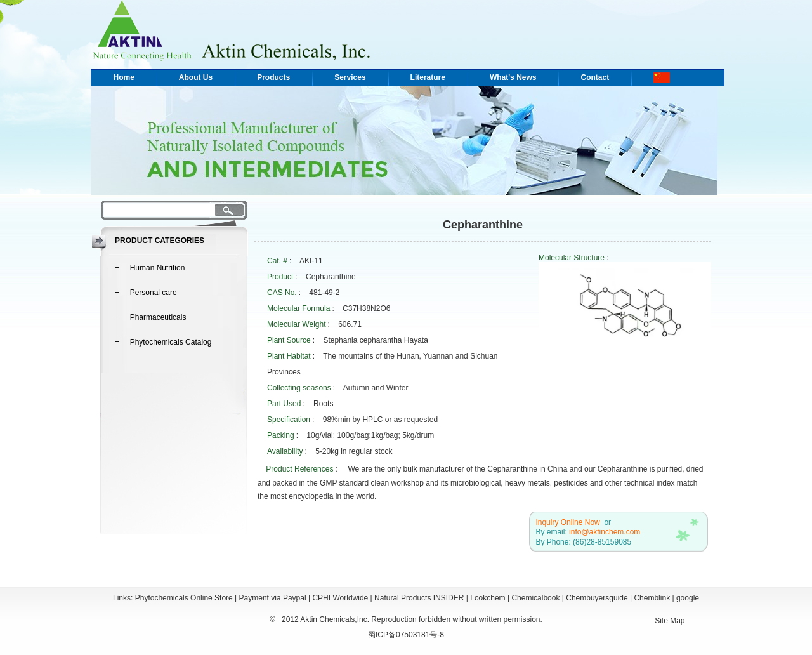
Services (350, 77)
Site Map (670, 621)
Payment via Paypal (273, 598)
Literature (428, 77)
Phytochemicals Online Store (184, 598)
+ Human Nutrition (150, 268)
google (688, 598)
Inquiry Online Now (567, 522)
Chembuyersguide (597, 598)
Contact (595, 77)
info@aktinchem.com (605, 532)
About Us (196, 77)
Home (124, 77)
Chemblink (652, 598)
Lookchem (488, 598)
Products (273, 77)
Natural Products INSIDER (419, 598)
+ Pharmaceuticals (150, 317)
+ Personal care (146, 293)
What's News (513, 77)
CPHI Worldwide (340, 598)
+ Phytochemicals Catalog (163, 342)
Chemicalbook (535, 598)
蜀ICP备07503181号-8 (406, 635)
